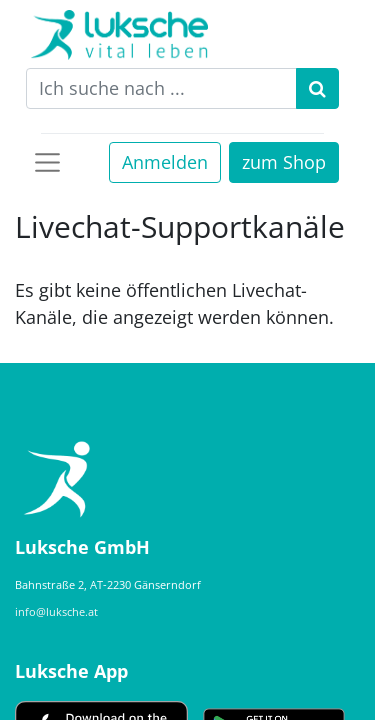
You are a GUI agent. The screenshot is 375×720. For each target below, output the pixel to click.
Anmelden (165, 162)
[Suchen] (317, 88)
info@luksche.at (56, 611)
